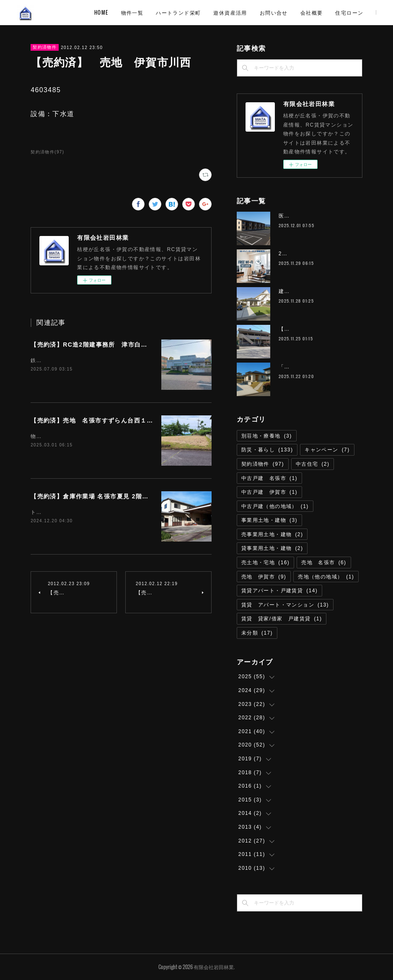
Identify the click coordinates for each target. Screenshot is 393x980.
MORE (363, 12)
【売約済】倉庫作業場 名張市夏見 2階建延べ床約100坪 (111, 496)
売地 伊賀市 (264, 577)
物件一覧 (188, 12)
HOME (157, 12)
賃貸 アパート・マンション (285, 605)
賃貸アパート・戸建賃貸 (279, 591)
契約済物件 (45, 47)
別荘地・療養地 (267, 436)
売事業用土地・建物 (272, 534)
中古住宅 (313, 464)
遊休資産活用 (286, 12)
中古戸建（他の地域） (275, 506)
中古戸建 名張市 (269, 478)
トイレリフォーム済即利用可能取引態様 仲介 (89, 512)
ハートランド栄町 (234, 12)
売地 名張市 (324, 563)
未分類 (257, 633)
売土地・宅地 (265, 563)
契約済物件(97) (47, 152)
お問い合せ (329, 12)
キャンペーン (327, 450)
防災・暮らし (267, 450)
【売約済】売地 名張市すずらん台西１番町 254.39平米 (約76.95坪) (134, 420)
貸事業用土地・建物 (272, 548)
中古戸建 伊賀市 (269, 492)
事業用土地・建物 (269, 520)
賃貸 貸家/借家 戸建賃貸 (282, 619)
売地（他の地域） (326, 577)
